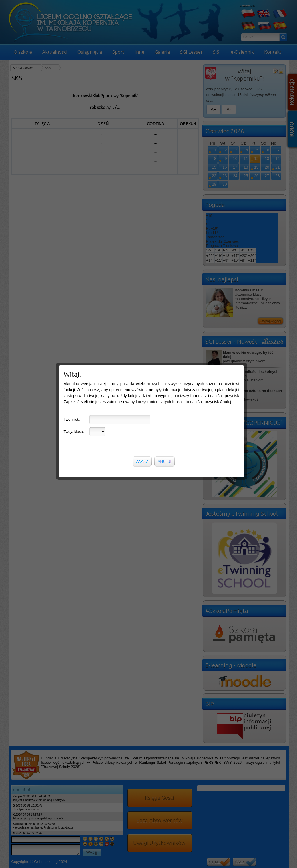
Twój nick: (72, 137)
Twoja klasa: (74, 150)
